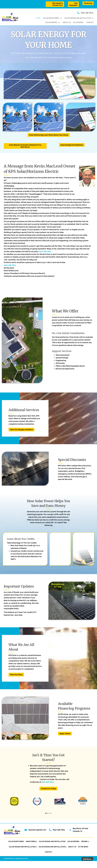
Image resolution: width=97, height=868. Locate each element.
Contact (49, 852)
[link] (38, 18)
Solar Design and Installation (52, 841)
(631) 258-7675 (87, 13)
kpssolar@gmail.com (37, 830)
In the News (83, 847)
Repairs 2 (85, 841)
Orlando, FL (78, 831)
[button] (55, 4)
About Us (72, 847)
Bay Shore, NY (79, 828)
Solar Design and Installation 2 (23, 847)
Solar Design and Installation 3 (52, 847)
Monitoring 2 (31, 841)
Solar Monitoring (16, 841)
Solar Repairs (73, 841)
